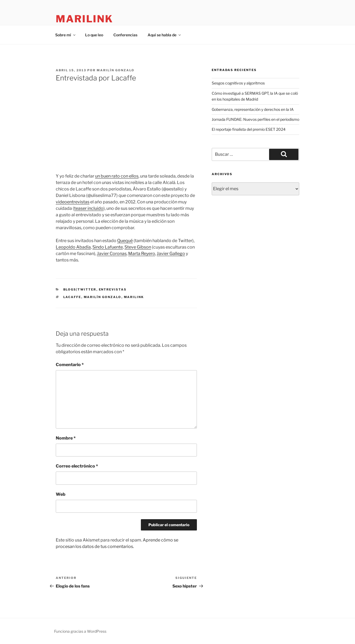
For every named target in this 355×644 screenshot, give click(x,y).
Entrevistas (113, 289)
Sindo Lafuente (108, 247)
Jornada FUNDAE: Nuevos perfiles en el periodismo (255, 119)
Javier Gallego (171, 254)
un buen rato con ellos (117, 176)
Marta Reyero (142, 254)
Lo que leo (94, 35)
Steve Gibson (138, 247)
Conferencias (125, 35)
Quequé (125, 241)
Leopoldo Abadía (73, 247)
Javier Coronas (112, 254)
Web (61, 494)
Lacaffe (72, 297)
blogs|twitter (80, 289)
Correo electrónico (77, 466)
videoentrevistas (73, 202)
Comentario (70, 365)
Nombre (66, 438)
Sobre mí (66, 35)
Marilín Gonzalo (116, 70)
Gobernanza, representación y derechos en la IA (253, 109)
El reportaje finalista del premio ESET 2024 (249, 129)
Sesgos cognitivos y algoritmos (238, 83)
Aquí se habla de (165, 35)
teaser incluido (89, 208)
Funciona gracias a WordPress (80, 631)
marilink (84, 19)
